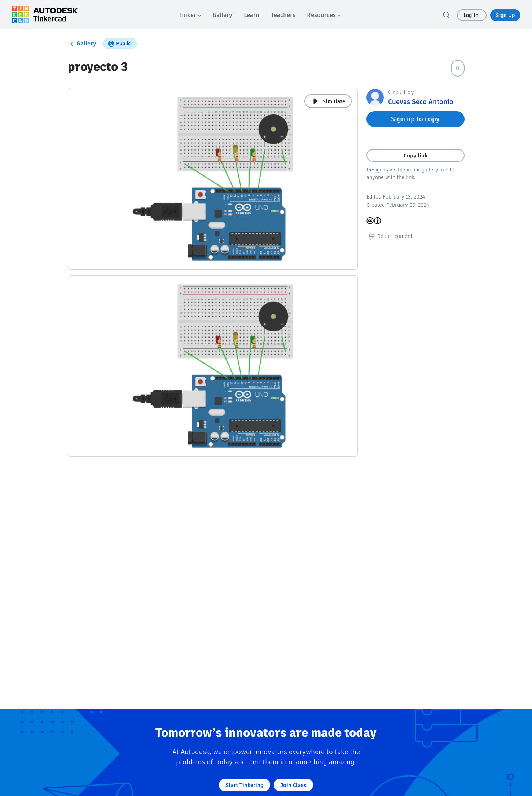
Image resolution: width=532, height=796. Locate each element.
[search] (446, 15)
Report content (389, 236)
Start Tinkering (245, 785)
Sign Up (505, 15)
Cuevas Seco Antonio (421, 102)
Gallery (82, 44)
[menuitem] (190, 15)
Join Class (293, 785)
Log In (472, 15)
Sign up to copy (415, 119)
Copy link (416, 155)
